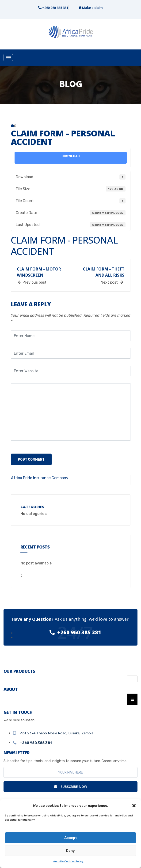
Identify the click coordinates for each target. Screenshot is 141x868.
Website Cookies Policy (68, 861)
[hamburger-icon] (8, 58)
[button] (134, 806)
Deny (70, 851)
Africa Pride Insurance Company (40, 478)
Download (71, 156)
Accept (71, 838)
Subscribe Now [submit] (70, 787)
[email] (70, 772)
